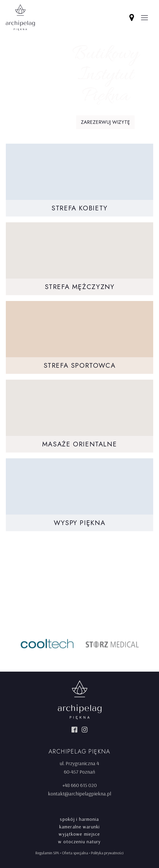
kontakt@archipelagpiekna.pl (79, 794)
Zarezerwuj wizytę (105, 122)
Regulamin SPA (47, 853)
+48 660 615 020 (79, 785)
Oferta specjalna (75, 853)
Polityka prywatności (107, 853)
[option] (47, 644)
